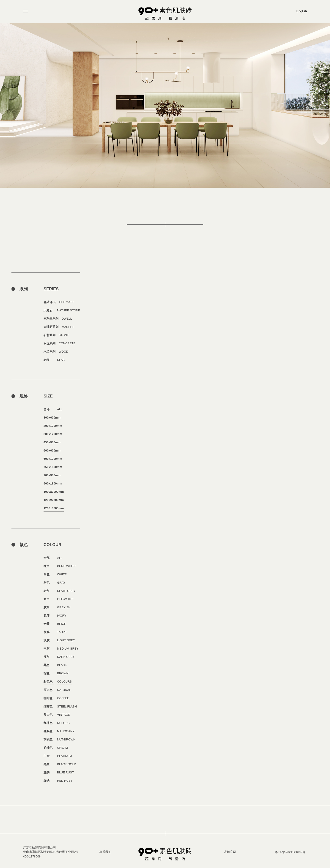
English (302, 11)
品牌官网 (230, 852)
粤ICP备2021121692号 (290, 852)
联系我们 (105, 852)
